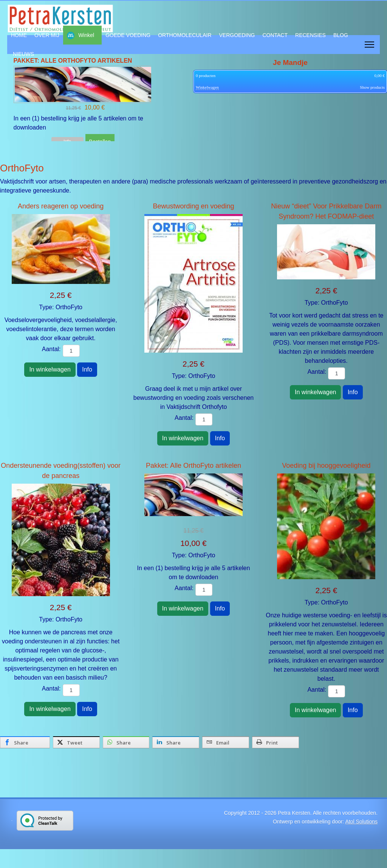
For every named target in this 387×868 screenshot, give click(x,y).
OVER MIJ (47, 35)
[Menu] (369, 45)
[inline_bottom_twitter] (76, 742)
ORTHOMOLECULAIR (185, 35)
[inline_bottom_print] (276, 742)
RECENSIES (310, 35)
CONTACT (275, 35)
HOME (19, 35)
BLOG (341, 35)
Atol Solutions (361, 822)
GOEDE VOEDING (128, 35)
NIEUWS (23, 54)
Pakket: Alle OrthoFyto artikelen (193, 466)
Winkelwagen (207, 87)
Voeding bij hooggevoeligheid (326, 466)
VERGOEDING (237, 35)
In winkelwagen (50, 369)
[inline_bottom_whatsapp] (126, 742)
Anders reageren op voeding (61, 206)
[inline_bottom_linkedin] (176, 742)
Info (87, 369)
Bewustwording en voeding (193, 206)
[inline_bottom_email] (226, 742)
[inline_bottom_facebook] (25, 742)
